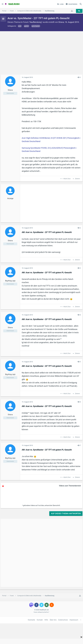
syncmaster (36, 26)
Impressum (74, 620)
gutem (26, 26)
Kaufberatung (36, 22)
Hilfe (46, 620)
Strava (61, 22)
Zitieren (77, 179)
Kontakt (40, 620)
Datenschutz (63, 620)
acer (20, 26)
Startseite (31, 620)
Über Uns (53, 620)
